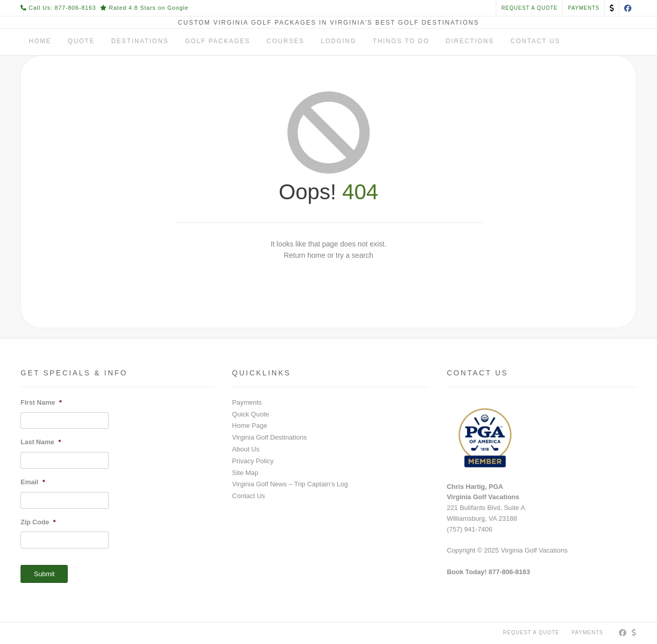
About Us (246, 449)
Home (40, 41)
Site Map (245, 473)
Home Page (250, 425)
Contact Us (536, 41)
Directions (470, 41)
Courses (286, 41)
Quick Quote (250, 414)
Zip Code (38, 522)
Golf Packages (217, 41)
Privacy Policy (253, 461)
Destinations (140, 41)
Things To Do (401, 41)
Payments (247, 402)
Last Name (41, 442)
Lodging (339, 41)
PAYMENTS (584, 8)
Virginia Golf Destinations (269, 437)
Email (33, 482)
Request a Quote (530, 8)
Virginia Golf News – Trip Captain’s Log (290, 484)
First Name (41, 402)
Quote (81, 41)
